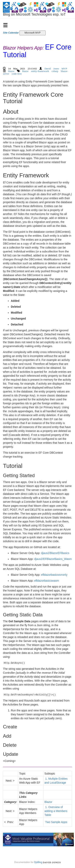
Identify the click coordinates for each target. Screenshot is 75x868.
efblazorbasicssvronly (54, 575)
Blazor (48, 802)
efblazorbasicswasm (47, 581)
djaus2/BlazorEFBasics (55, 553)
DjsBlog (38, 862)
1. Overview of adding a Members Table (56, 811)
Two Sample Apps (56, 822)
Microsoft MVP (33, 33)
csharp (55, 71)
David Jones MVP (56, 68)
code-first (17, 73)
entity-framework (40, 71)
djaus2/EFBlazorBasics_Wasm (53, 559)
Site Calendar (11, 33)
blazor (11, 71)
